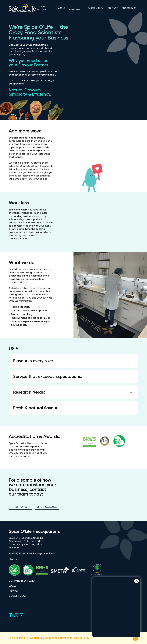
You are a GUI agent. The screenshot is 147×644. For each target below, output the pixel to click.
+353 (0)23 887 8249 (21, 507)
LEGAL (12, 586)
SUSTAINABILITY (96, 8)
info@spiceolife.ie (47, 507)
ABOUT (62, 8)
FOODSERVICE (129, 8)
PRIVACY (14, 591)
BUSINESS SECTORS (42, 8)
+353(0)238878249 (22, 556)
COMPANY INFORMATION (22, 581)
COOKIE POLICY (18, 596)
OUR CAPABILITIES (74, 8)
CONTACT (113, 8)
